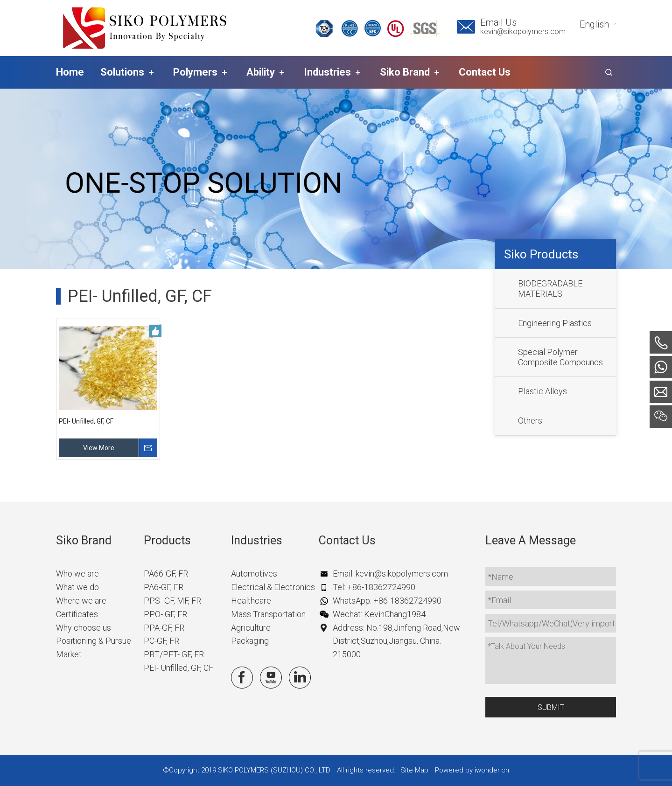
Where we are (81, 601)
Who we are (77, 574)
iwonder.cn (492, 770)
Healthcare (251, 601)
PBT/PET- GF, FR (174, 654)
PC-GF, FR (161, 641)
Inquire (148, 448)
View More (99, 448)
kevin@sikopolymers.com (523, 31)
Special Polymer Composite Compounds (560, 357)
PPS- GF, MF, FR (172, 601)
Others (530, 421)
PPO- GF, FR (165, 614)
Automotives (254, 574)
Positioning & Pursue (94, 641)
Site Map (414, 770)
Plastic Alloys (542, 391)
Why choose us (84, 628)
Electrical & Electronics (273, 587)
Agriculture (251, 628)
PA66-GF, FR (166, 574)
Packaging (250, 641)
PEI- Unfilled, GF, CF (86, 421)
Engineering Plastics (555, 323)
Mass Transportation (268, 614)
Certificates (77, 614)
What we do (77, 587)
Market (69, 654)
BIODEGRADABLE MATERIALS (550, 289)
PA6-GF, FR (164, 587)
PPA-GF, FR (164, 628)
